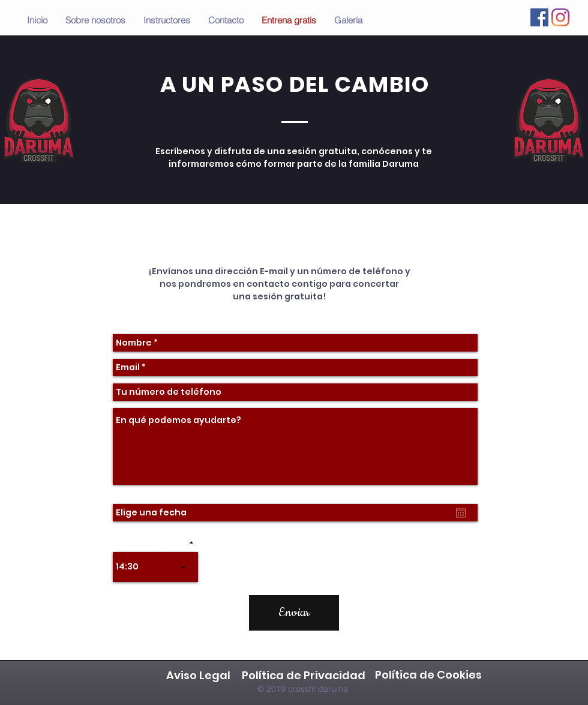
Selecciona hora (150, 545)
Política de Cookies (430, 675)
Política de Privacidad (304, 675)
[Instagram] (560, 17)
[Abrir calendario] (461, 513)
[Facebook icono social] (539, 17)
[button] (348, 20)
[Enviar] (294, 613)
